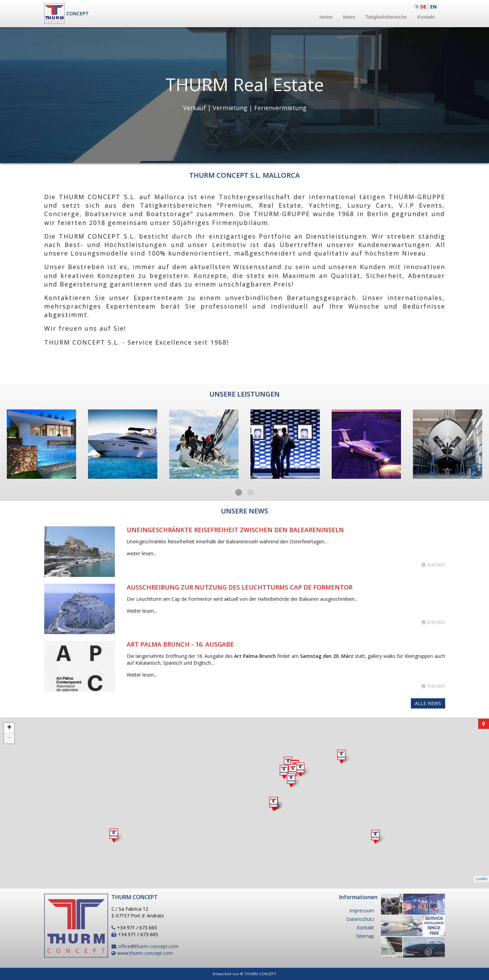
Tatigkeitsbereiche (386, 17)
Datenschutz (360, 919)
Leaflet (482, 879)
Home (326, 17)
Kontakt (426, 17)
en (433, 7)
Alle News (428, 703)
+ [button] (9, 728)
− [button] (9, 738)
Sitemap (365, 936)
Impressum (362, 911)
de (423, 7)
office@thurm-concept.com (148, 946)
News (349, 17)
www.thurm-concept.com (145, 953)
